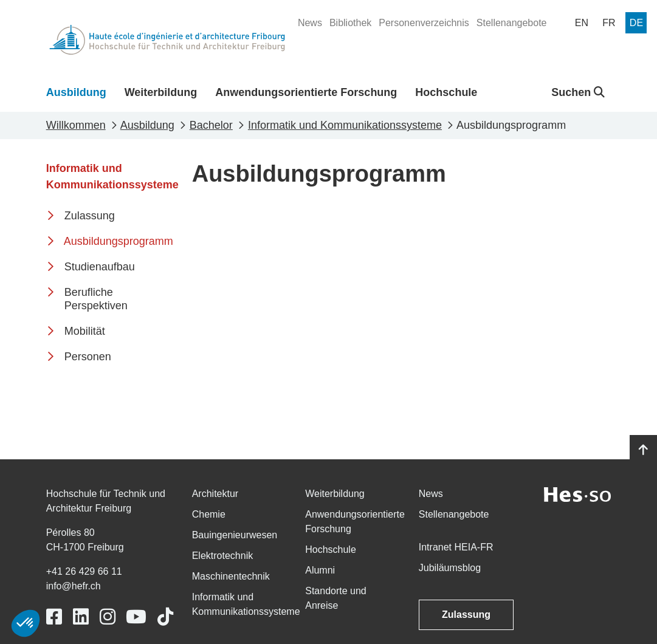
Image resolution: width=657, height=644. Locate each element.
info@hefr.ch (74, 586)
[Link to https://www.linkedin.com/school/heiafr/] (81, 617)
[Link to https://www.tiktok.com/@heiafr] (165, 617)
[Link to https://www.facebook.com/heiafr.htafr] (54, 617)
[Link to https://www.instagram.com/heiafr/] (108, 617)
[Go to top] (643, 450)
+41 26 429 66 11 (84, 571)
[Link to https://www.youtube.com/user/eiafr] (136, 617)
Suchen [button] (578, 92)
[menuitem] (310, 23)
